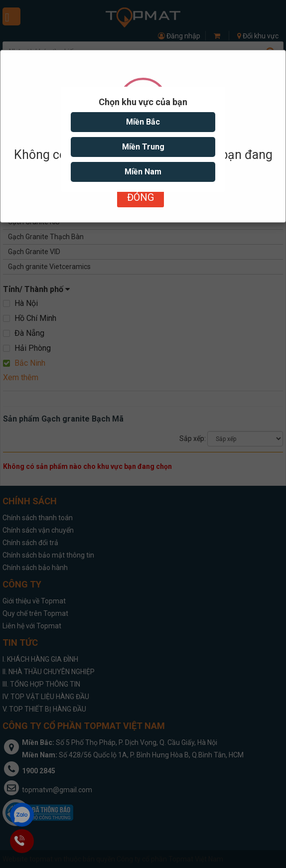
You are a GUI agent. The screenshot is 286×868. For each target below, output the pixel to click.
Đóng (141, 197)
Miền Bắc (143, 122)
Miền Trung (143, 147)
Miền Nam (143, 172)
